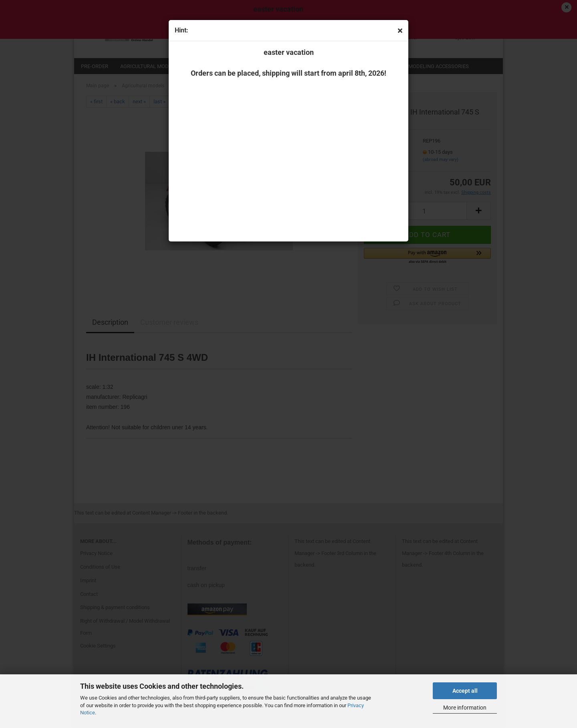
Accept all (465, 691)
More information (465, 708)
